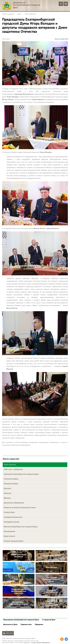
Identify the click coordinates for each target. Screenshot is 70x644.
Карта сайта (8, 633)
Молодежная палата (12, 522)
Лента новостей (30, 14)
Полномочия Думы (11, 479)
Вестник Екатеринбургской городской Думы (21, 527)
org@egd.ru (27, 642)
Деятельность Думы (10, 624)
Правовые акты (26, 624)
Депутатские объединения (14, 503)
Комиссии (8, 493)
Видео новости (10, 536)
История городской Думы (14, 541)
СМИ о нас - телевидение (13, 469)
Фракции (7, 498)
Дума (19, 14)
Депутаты (7, 488)
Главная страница (8, 14)
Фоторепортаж (10, 531)
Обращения (39, 624)
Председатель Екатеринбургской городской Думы (21, 620)
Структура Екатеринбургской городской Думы (21, 474)
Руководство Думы (11, 484)
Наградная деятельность (13, 517)
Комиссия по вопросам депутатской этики (20, 507)
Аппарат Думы (9, 512)
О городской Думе (49, 620)
